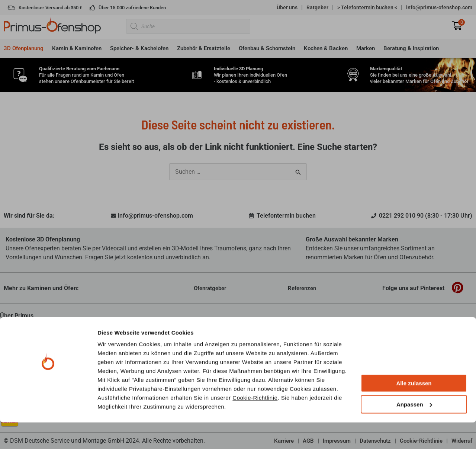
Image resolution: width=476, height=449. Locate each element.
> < (367, 7)
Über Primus (17, 316)
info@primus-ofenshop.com (439, 7)
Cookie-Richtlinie (255, 424)
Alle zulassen (414, 410)
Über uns (287, 7)
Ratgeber (317, 7)
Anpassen (414, 431)
